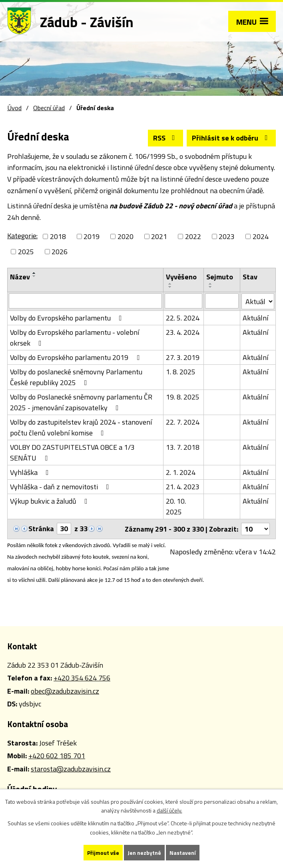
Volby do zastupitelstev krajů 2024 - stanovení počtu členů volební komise (81, 427)
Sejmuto (220, 277)
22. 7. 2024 (183, 422)
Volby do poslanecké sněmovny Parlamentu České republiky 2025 (76, 377)
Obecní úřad (49, 108)
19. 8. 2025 (183, 397)
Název (20, 277)
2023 (227, 236)
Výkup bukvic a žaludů (50, 501)
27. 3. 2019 (183, 357)
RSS (166, 138)
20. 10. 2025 (176, 506)
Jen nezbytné (144, 853)
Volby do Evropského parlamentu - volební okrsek (75, 338)
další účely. (169, 811)
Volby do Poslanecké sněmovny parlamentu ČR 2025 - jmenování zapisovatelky (81, 402)
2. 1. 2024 (181, 472)
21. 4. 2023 (183, 487)
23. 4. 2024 (183, 332)
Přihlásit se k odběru (231, 138)
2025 (26, 252)
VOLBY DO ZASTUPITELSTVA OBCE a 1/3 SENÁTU (72, 453)
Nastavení (183, 853)
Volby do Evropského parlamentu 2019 (76, 357)
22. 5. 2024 (183, 318)
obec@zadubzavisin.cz (65, 691)
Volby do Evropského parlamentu (68, 318)
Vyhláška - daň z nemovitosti (61, 487)
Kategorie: (22, 236)
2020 (126, 236)
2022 (193, 236)
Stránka (41, 529)
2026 (60, 252)
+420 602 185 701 (57, 756)
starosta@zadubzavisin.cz (71, 769)
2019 (92, 236)
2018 (58, 236)
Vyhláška (31, 472)
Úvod (14, 108)
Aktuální (255, 318)
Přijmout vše (103, 853)
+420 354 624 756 (82, 678)
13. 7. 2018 (183, 447)
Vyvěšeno (181, 277)
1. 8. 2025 (181, 372)
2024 (261, 236)
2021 (159, 236)
